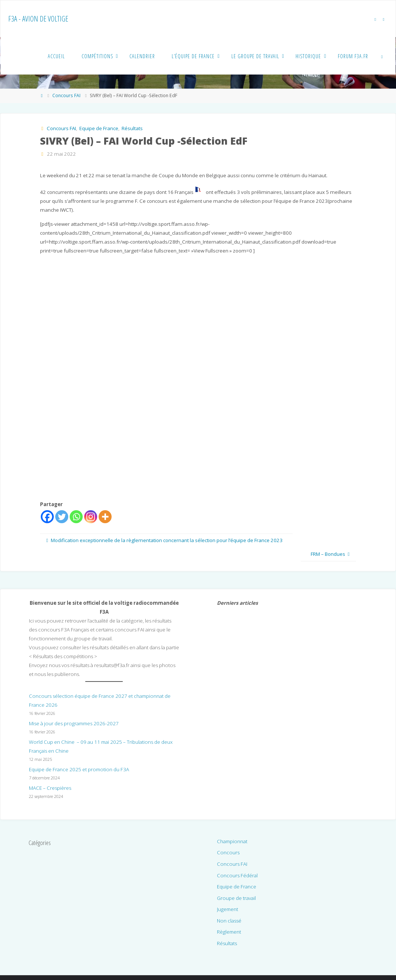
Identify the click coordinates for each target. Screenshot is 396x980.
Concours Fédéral (237, 875)
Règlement (229, 932)
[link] (382, 56)
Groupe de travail (236, 898)
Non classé (229, 921)
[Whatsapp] (76, 517)
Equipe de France (99, 128)
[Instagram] (91, 517)
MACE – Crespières (50, 788)
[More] (105, 517)
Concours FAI (66, 95)
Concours (228, 852)
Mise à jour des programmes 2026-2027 (74, 723)
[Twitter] (62, 517)
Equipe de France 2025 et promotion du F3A (79, 769)
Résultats (132, 128)
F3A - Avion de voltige (38, 19)
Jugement (227, 909)
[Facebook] (47, 517)
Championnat (232, 841)
